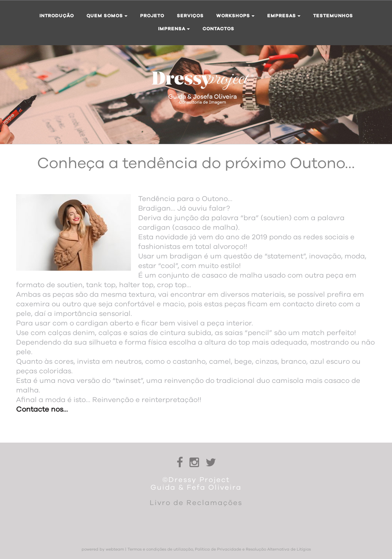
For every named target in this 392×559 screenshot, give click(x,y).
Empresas (284, 16)
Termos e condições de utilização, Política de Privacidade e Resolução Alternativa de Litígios (219, 549)
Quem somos (107, 16)
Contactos (218, 29)
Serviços (190, 16)
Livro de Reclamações (196, 503)
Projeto (152, 16)
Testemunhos (333, 16)
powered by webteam (103, 549)
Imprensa (174, 29)
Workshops (235, 16)
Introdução (57, 16)
